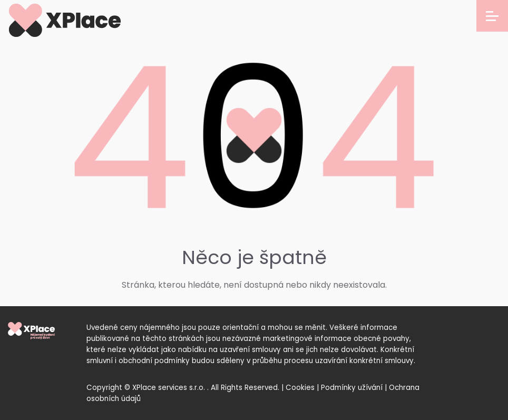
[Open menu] (492, 16)
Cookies (300, 388)
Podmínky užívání (352, 388)
